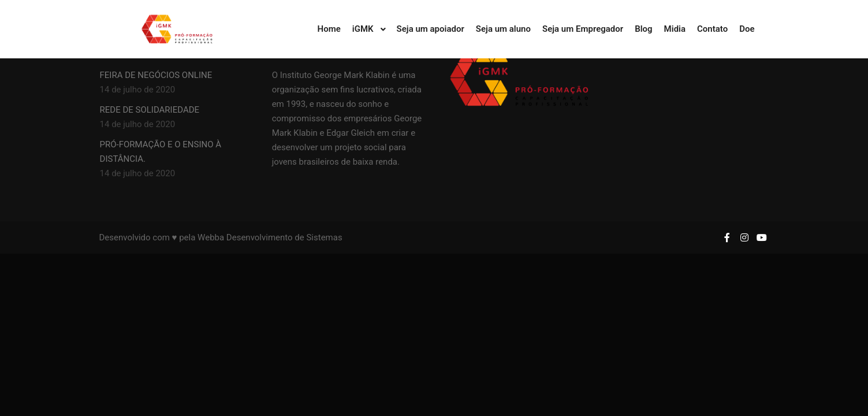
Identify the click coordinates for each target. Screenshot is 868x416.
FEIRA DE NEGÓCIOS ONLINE (156, 75)
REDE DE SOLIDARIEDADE (150, 110)
